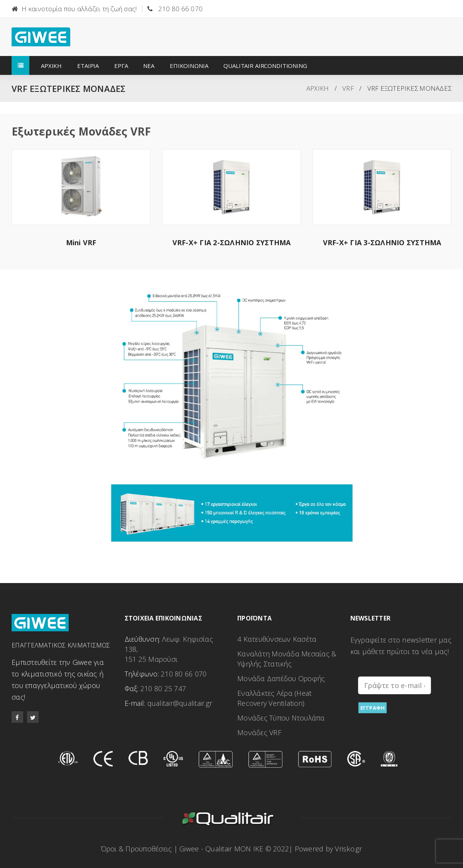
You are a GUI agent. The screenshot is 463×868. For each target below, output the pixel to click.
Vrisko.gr (348, 849)
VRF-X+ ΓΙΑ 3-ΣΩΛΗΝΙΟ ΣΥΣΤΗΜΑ (382, 242)
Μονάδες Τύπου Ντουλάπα (281, 718)
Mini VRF (81, 242)
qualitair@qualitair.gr (180, 703)
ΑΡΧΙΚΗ (318, 88)
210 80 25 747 (163, 688)
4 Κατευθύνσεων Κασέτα (277, 639)
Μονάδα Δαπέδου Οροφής (281, 678)
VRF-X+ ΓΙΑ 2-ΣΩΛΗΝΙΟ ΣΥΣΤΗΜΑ (232, 242)
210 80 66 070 (180, 9)
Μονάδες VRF (259, 732)
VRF (348, 88)
